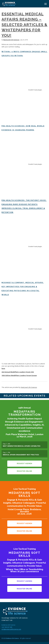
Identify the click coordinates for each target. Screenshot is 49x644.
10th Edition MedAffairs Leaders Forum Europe (19, 375)
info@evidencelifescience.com (11, 626)
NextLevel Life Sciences (11, 40)
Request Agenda (24, 463)
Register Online (24, 470)
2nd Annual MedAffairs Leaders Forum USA (18, 372)
